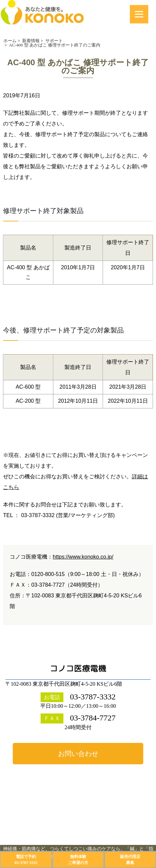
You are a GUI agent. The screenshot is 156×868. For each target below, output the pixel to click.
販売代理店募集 (130, 860)
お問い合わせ (78, 754)
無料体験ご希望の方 (78, 860)
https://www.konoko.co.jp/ (83, 557)
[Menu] (139, 14)
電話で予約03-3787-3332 (26, 860)
